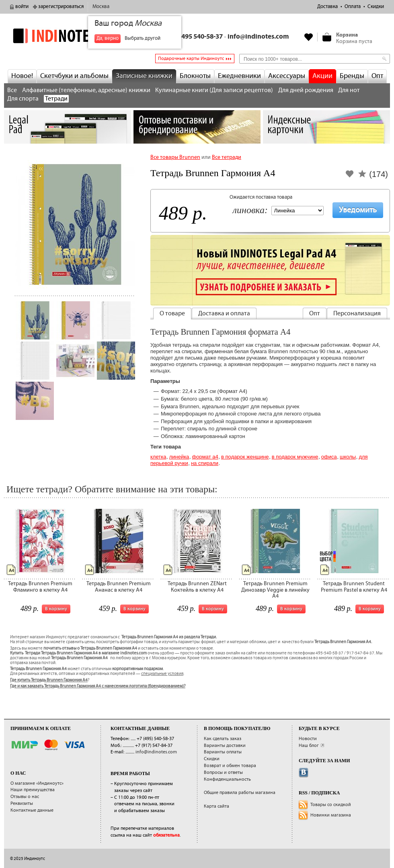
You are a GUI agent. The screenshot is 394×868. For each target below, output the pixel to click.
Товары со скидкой (331, 805)
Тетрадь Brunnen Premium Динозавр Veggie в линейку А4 (275, 590)
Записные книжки (144, 76)
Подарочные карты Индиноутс (191, 59)
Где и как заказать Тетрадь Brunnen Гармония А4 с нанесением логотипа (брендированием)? (98, 686)
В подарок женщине (245, 457)
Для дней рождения (306, 90)
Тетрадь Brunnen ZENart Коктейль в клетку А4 (197, 587)
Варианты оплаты (223, 752)
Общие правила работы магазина (240, 793)
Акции (322, 76)
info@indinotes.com (258, 37)
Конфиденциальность (227, 779)
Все (12, 90)
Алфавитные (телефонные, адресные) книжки (86, 90)
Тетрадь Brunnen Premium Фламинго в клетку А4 (40, 587)
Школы (348, 457)
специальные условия (162, 674)
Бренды (352, 76)
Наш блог (309, 746)
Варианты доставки (225, 746)
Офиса (329, 457)
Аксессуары (287, 76)
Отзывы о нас (25, 797)
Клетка (158, 457)
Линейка (179, 457)
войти (22, 7)
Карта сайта (216, 806)
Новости (308, 739)
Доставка (327, 7)
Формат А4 (205, 457)
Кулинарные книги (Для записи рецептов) (214, 90)
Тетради (56, 99)
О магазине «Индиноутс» (37, 783)
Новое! (22, 76)
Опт (377, 76)
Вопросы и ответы (223, 772)
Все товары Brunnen (175, 157)
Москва (101, 7)
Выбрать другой (143, 38)
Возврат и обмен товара (230, 766)
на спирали (205, 463)
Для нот (349, 90)
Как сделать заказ (223, 739)
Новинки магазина (331, 815)
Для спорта (23, 99)
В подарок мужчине (295, 457)
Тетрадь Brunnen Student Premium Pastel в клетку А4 (354, 587)
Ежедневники (239, 76)
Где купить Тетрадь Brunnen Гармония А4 (49, 680)
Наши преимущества (33, 790)
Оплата (353, 7)
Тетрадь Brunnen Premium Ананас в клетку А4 (119, 587)
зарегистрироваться (61, 7)
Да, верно (108, 38)
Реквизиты (22, 803)
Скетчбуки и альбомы (74, 76)
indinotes (68, 36)
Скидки (376, 7)
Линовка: (250, 211)
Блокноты (195, 76)
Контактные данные (32, 810)
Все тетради (227, 157)
